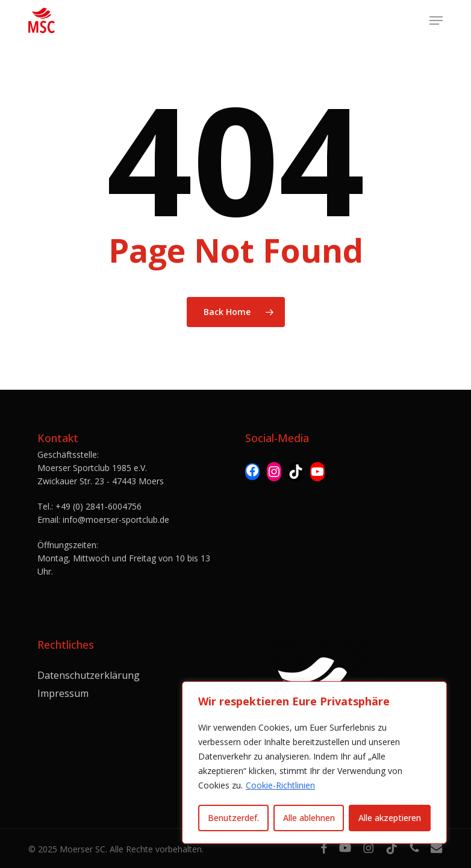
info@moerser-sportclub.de (116, 520)
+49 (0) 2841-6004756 (98, 506)
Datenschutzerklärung (89, 675)
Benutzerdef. (233, 818)
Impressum (63, 693)
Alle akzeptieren (390, 818)
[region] (314, 763)
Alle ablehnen (309, 818)
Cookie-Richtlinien (280, 785)
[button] (436, 20)
